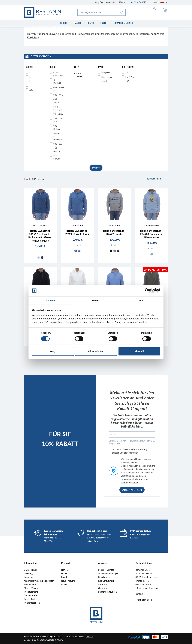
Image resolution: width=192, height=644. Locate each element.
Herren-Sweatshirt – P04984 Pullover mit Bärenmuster (152, 234)
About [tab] (141, 300)
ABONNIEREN (132, 490)
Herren (64, 570)
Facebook (152, 600)
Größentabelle (30, 595)
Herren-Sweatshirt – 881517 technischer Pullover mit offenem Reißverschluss (40, 236)
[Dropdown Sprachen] (160, 2)
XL (31, 86)
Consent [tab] (51, 300)
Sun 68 (104, 81)
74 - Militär (58, 114)
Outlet (64, 584)
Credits (35, 640)
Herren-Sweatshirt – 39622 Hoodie (115, 232)
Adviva (60, 640)
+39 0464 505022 (144, 584)
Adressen (102, 584)
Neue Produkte (68, 581)
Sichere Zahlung (31, 588)
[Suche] (102, 12)
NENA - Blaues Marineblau (58, 136)
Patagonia (106, 73)
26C (127, 81)
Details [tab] (96, 300)
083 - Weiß (58, 95)
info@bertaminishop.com (147, 588)
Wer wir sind (30, 584)
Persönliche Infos (106, 570)
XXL (31, 90)
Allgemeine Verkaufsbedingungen (39, 581)
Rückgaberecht (31, 592)
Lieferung (28, 573)
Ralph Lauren (107, 77)
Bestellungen (104, 577)
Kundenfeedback (32, 603)
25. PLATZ (130, 77)
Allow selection (96, 351)
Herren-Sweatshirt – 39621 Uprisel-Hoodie (77, 232)
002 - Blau (58, 144)
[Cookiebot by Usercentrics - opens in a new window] (147, 291)
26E (127, 73)
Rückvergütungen (106, 581)
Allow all (139, 351)
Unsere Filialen (31, 570)
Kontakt (123, 2)
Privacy (89, 637)
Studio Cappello (47, 640)
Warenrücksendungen (108, 573)
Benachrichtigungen (107, 592)
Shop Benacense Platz (105, 2)
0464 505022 (139, 2)
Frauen (64, 573)
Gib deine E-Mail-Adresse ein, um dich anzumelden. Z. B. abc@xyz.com (132, 442)
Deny (53, 351)
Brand (64, 577)
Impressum (29, 577)
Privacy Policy (30, 599)
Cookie (27, 640)
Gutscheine (103, 588)
